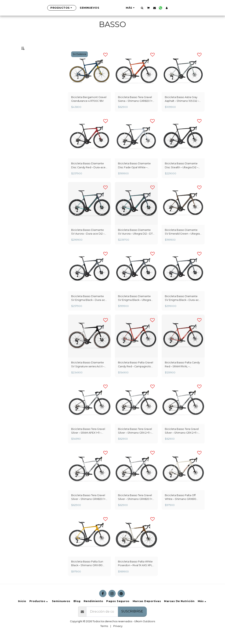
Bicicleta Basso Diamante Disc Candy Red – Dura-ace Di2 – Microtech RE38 (88, 175)
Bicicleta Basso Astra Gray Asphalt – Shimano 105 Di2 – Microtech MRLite (182, 108)
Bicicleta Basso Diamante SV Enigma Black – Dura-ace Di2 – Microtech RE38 (89, 307)
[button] (161, 8)
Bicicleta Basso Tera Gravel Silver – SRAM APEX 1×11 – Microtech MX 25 (88, 440)
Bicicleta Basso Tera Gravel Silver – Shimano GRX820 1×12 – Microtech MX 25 (89, 507)
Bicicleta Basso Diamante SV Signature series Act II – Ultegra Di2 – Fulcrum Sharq (89, 374)
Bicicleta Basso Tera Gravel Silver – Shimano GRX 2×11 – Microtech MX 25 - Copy (182, 440)
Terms (104, 635)
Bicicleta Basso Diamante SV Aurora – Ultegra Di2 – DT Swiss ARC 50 (135, 241)
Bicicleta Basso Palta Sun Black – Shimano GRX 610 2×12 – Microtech (87, 573)
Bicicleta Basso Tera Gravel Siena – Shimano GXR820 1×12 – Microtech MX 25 (136, 108)
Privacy (118, 635)
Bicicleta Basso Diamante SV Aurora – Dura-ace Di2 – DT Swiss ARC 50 (88, 241)
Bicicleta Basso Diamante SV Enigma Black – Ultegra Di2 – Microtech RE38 (134, 307)
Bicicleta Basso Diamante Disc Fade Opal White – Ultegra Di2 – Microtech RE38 (136, 175)
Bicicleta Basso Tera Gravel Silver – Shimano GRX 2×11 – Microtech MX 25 (135, 440)
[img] (89, 80)
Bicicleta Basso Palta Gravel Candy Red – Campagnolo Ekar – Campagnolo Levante (136, 374)
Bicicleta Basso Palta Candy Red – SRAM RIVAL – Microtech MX (182, 374)
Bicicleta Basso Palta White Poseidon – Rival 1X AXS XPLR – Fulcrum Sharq (136, 573)
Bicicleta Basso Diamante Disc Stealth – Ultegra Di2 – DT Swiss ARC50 (181, 175)
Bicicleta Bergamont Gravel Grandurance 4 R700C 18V (89, 108)
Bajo (34, 68)
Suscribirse (132, 621)
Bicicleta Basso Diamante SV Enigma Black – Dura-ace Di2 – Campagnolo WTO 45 (183, 307)
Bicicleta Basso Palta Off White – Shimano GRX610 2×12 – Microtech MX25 (181, 507)
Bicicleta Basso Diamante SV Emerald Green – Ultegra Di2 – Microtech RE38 (182, 241)
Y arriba (37, 88)
